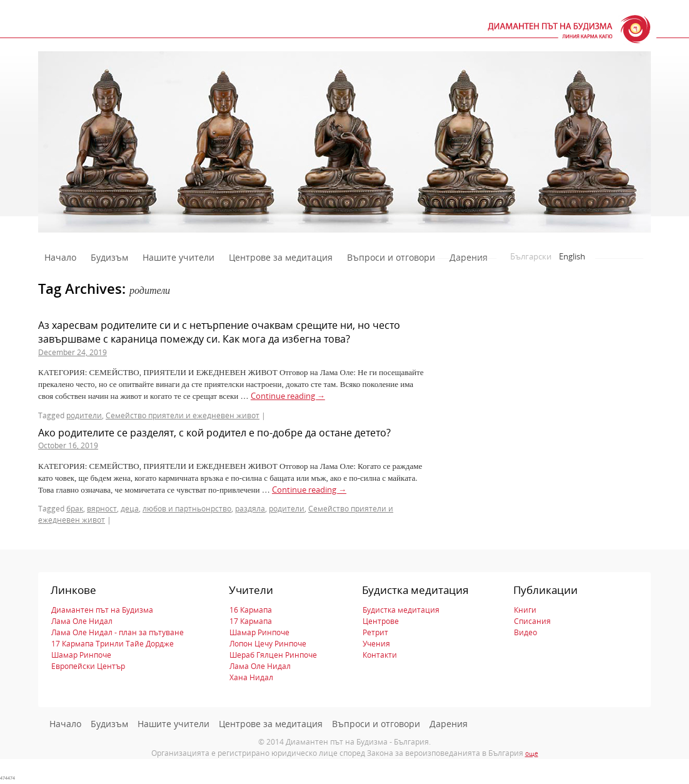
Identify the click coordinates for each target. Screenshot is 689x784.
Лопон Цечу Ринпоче (268, 644)
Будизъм (109, 257)
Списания (532, 621)
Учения (376, 644)
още (532, 753)
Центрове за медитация (281, 257)
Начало (60, 257)
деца (130, 509)
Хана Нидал (251, 677)
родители (84, 415)
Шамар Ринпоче (81, 655)
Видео (526, 632)
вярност (102, 509)
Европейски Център (88, 666)
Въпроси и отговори (391, 257)
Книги (525, 610)
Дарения (469, 257)
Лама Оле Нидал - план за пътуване (118, 632)
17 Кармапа (251, 621)
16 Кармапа (251, 610)
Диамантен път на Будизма (102, 610)
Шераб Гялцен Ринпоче (273, 655)
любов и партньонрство (187, 509)
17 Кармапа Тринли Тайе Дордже (113, 644)
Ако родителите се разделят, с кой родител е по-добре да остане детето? (214, 433)
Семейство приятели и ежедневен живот (183, 415)
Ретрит (375, 632)
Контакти (380, 655)
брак (75, 509)
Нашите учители (179, 257)
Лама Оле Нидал (82, 621)
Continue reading (288, 396)
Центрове (381, 621)
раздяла (250, 509)
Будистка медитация (401, 610)
